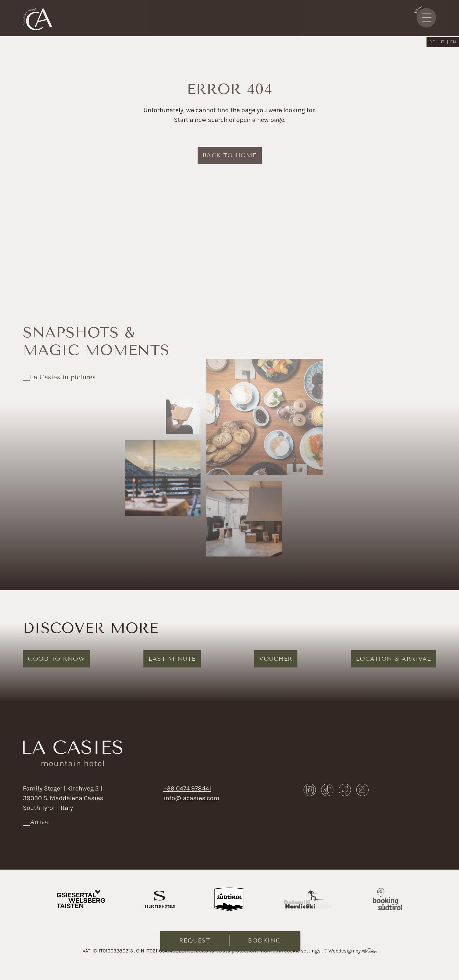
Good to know (56, 659)
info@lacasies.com (191, 798)
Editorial (206, 951)
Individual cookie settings (290, 951)
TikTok (327, 790)
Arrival (40, 822)
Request (195, 940)
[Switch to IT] (444, 42)
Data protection (238, 951)
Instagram (310, 790)
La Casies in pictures (63, 377)
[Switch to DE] (434, 42)
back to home (230, 155)
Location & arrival (394, 659)
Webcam (362, 790)
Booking (264, 940)
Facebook (345, 790)
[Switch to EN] (453, 42)
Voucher (276, 659)
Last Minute (172, 659)
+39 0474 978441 (187, 788)
